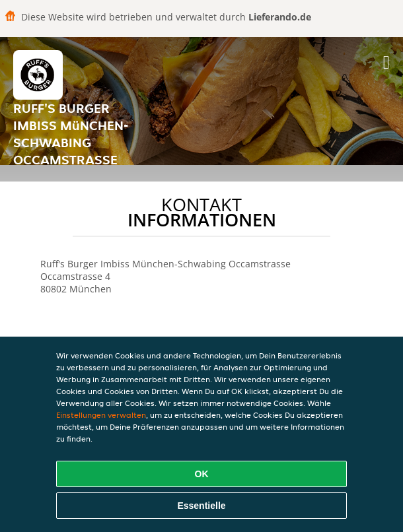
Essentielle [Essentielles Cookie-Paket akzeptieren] (201, 506)
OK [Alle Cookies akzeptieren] (202, 474)
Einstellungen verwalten (101, 415)
